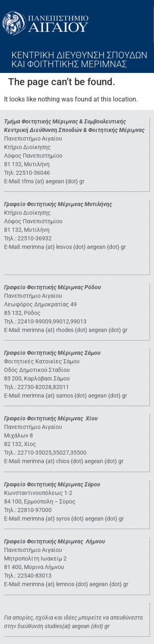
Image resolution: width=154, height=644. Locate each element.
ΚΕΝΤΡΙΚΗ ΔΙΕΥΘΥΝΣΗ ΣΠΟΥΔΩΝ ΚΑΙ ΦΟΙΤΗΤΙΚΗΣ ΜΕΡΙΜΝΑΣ (79, 60)
